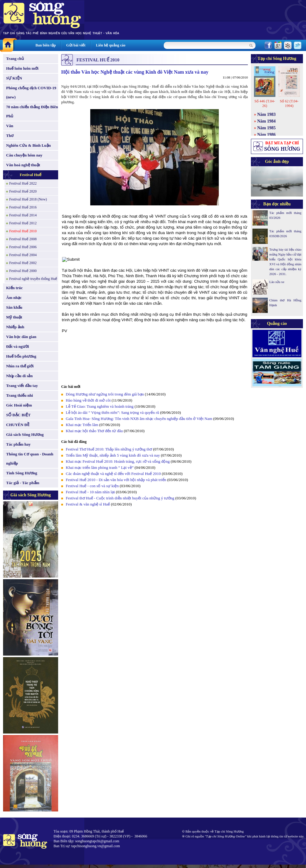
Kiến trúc (14, 288)
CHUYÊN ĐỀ (18, 425)
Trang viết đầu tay (22, 386)
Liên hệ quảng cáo (110, 45)
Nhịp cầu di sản (19, 376)
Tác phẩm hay (18, 444)
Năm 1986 (267, 135)
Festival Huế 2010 (23, 231)
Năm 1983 (267, 114)
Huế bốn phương (21, 356)
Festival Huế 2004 (23, 255)
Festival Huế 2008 (23, 239)
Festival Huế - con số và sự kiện (92, 486)
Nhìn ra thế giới (20, 366)
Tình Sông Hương (22, 473)
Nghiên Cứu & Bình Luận (28, 145)
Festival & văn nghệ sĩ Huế (88, 504)
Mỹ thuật (14, 317)
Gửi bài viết (76, 45)
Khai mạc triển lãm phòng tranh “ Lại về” (100, 467)
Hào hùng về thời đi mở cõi (88, 400)
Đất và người (18, 346)
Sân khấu (14, 307)
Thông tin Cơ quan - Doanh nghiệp (30, 459)
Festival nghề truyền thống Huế (33, 279)
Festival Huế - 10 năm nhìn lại (90, 492)
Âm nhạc (14, 298)
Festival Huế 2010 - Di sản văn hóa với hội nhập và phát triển (116, 480)
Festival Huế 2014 (23, 215)
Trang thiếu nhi (20, 395)
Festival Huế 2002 (23, 263)
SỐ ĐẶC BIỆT (18, 415)
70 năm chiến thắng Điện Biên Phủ (32, 111)
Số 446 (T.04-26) (265, 103)
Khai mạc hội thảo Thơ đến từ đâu (95, 431)
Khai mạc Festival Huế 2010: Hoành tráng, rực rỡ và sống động (118, 461)
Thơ (10, 136)
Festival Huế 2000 (23, 271)
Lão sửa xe (277, 282)
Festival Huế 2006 (23, 247)
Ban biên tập (46, 45)
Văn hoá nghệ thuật (23, 165)
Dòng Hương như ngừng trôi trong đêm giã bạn (105, 394)
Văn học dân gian (21, 337)
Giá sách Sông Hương (25, 434)
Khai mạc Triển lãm (82, 425)
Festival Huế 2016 (23, 207)
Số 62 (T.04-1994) (289, 103)
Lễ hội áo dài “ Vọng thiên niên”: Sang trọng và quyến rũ (112, 412)
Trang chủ (15, 59)
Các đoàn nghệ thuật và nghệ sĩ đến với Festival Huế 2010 (113, 474)
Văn (10, 126)
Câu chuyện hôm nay (24, 155)
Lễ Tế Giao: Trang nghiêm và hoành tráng (100, 406)
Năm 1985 (267, 128)
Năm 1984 (267, 121)
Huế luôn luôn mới (22, 68)
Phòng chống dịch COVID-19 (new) (31, 92)
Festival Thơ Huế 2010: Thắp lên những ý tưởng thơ (109, 449)
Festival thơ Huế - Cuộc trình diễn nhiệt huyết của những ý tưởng (120, 498)
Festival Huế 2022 (23, 183)
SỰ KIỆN (14, 78)
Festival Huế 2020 (23, 191)
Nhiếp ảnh (15, 327)
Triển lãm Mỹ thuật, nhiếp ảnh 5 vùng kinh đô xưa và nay (113, 455)
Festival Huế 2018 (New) (28, 199)
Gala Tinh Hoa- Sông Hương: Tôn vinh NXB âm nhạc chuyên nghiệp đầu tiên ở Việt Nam (139, 419)
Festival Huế (31, 175)
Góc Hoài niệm (19, 405)
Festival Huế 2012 (23, 223)
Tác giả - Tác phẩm (23, 483)
